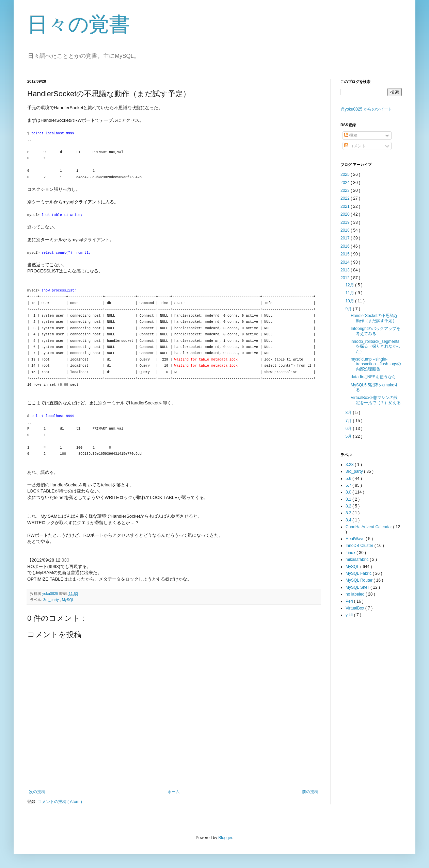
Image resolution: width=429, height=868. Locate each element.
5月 (349, 436)
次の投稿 (37, 792)
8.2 (349, 506)
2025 (346, 174)
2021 (346, 206)
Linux (351, 553)
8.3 (349, 513)
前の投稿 (310, 792)
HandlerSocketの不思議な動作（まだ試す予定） (374, 318)
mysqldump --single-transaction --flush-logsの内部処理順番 (376, 364)
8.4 (349, 520)
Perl (350, 601)
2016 (346, 246)
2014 (346, 262)
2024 (346, 183)
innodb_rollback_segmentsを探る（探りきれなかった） (376, 346)
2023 (346, 190)
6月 (349, 429)
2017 (346, 238)
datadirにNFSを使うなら (373, 377)
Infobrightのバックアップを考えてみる (376, 331)
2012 (346, 278)
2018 (346, 230)
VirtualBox (355, 608)
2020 (346, 214)
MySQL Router (360, 580)
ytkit (350, 615)
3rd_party (52, 600)
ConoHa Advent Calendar (369, 527)
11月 (350, 293)
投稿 (351, 135)
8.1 (349, 499)
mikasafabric (358, 560)
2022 (346, 198)
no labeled (356, 594)
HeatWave (356, 539)
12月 (350, 285)
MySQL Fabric (359, 573)
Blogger (225, 838)
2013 (346, 270)
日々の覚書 (78, 24)
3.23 (350, 465)
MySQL (68, 600)
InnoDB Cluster (360, 546)
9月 (349, 309)
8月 (349, 413)
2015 (346, 254)
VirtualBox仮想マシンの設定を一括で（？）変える (376, 400)
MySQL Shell (358, 587)
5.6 (349, 479)
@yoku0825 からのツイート (366, 109)
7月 (349, 421)
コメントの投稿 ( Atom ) (60, 802)
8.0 (349, 492)
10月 (350, 301)
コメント (355, 146)
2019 (346, 222)
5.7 (349, 485)
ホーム (174, 792)
